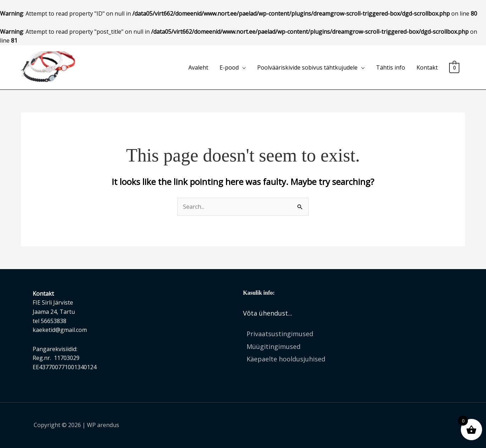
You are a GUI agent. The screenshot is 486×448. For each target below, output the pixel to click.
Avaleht (198, 67)
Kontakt (427, 67)
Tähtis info (391, 67)
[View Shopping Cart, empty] (454, 67)
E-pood (229, 67)
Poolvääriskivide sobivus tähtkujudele (307, 67)
